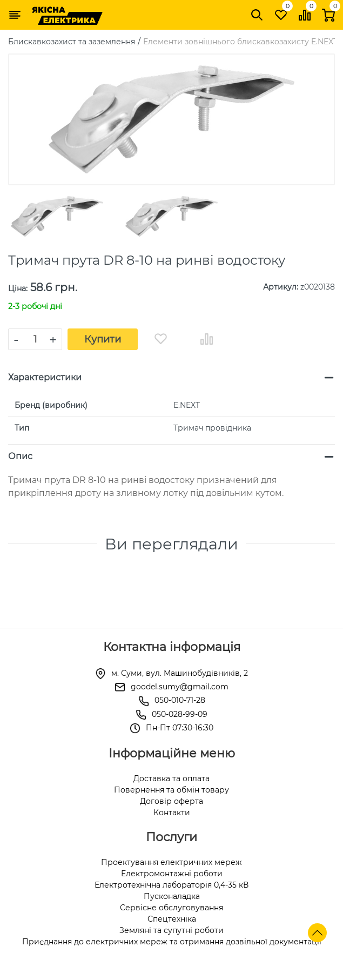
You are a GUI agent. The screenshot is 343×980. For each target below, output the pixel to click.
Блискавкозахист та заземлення (72, 42)
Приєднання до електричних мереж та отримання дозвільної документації (172, 942)
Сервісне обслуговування (171, 908)
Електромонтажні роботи (172, 874)
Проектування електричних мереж (171, 862)
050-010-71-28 (180, 700)
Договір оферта (171, 801)
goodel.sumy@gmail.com (180, 687)
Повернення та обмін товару (171, 790)
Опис (20, 456)
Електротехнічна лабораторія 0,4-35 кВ (171, 885)
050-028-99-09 (180, 714)
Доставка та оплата (171, 778)
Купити (103, 339)
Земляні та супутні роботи (171, 930)
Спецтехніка (172, 919)
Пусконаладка (172, 896)
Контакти (172, 813)
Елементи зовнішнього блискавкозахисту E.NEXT (240, 42)
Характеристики (45, 377)
